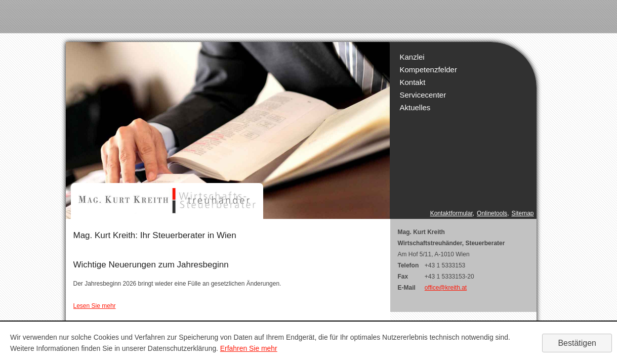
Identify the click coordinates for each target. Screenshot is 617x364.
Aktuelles (415, 107)
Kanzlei (412, 57)
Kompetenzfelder (428, 70)
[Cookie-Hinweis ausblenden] (577, 343)
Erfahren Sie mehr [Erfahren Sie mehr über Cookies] (249, 348)
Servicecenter (423, 95)
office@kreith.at (446, 288)
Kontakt (413, 82)
